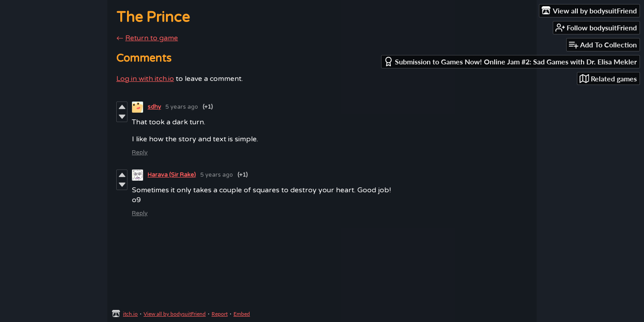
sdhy (154, 107)
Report (220, 314)
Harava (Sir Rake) (172, 175)
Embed (242, 314)
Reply (140, 153)
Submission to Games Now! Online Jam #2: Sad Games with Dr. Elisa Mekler (510, 61)
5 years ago (182, 107)
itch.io (130, 314)
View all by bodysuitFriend (175, 314)
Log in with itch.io (145, 79)
